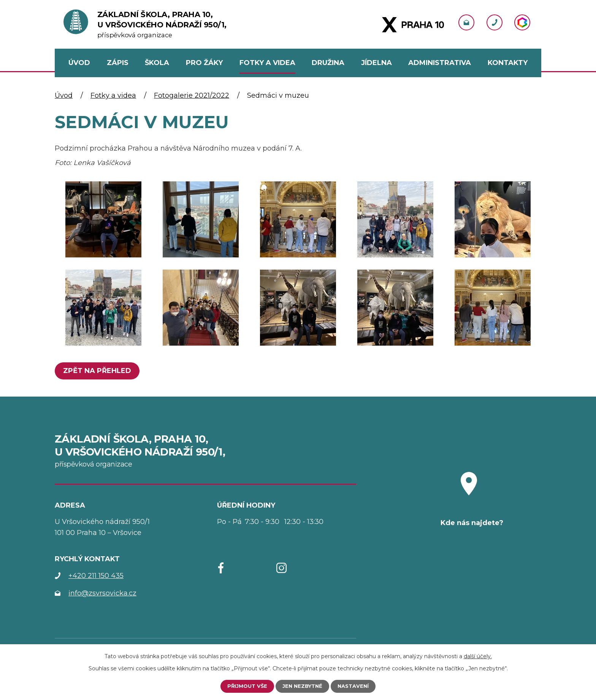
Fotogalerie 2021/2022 (192, 95)
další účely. (478, 656)
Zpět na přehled (99, 371)
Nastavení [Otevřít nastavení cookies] (356, 686)
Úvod (64, 95)
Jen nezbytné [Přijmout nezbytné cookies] (303, 686)
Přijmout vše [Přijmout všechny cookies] (245, 686)
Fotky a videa (113, 95)
